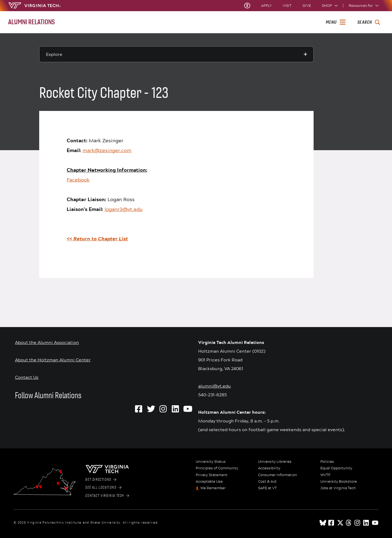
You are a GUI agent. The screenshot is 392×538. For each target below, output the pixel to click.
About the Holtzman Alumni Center (53, 360)
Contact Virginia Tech (107, 496)
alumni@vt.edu (215, 386)
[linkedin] (366, 523)
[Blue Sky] (323, 523)
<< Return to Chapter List (97, 239)
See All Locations (103, 488)
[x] (340, 523)
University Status (211, 462)
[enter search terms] (369, 22)
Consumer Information (278, 475)
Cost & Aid (267, 482)
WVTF (325, 475)
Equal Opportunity (336, 468)
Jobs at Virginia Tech (338, 488)
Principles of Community (217, 468)
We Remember (213, 488)
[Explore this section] (176, 54)
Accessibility (269, 468)
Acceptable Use (209, 482)
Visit (287, 6)
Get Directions (101, 480)
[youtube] (375, 523)
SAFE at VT (267, 488)
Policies (327, 462)
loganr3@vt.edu (124, 209)
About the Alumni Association (47, 342)
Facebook (78, 180)
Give (307, 6)
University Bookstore (339, 482)
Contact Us (27, 377)
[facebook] (332, 523)
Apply (266, 6)
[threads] (349, 523)
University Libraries (275, 462)
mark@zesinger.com (107, 150)
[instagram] (358, 523)
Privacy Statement (212, 475)
